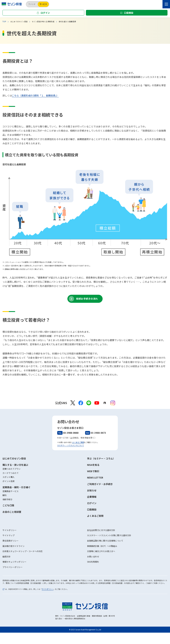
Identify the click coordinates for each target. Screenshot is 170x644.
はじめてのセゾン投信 (14, 458)
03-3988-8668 (68, 433)
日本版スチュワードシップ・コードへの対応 (23, 551)
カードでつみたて (11, 473)
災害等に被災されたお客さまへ (101, 551)
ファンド (32, 4)
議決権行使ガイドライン (14, 546)
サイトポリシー (10, 530)
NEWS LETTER (95, 477)
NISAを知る (93, 465)
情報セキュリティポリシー (14, 562)
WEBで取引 (93, 471)
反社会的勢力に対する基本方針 (101, 530)
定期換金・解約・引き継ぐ (17, 487)
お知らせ (92, 490)
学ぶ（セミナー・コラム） (101, 458)
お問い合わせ (93, 556)
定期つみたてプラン (12, 469)
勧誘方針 (7, 556)
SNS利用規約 (93, 562)
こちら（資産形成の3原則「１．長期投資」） (35, 95)
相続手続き (8, 499)
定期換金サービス (11, 491)
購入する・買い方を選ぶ (15, 465)
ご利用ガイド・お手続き (100, 484)
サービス (43, 4)
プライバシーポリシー (13, 567)
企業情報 (92, 497)
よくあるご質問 (78, 442)
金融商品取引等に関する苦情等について (105, 541)
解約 (5, 495)
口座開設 (129, 13)
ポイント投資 (9, 481)
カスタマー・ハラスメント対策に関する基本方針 (109, 535)
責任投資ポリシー (11, 541)
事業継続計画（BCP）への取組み (102, 546)
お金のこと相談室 (12, 512)
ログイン (45, 13)
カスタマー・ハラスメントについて (71, 445)
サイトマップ (9, 535)
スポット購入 (9, 477)
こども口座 (8, 505)
